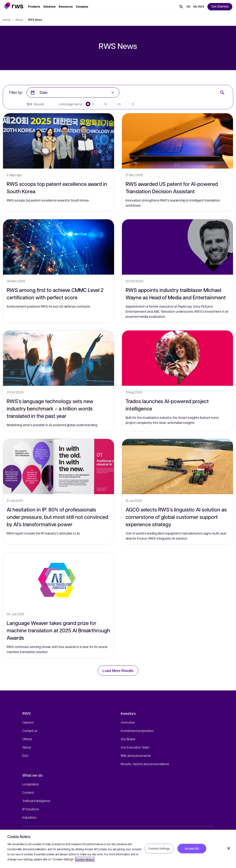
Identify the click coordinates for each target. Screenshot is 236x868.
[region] (118, 849)
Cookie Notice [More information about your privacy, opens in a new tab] (85, 859)
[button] (14, 6)
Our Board (128, 739)
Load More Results (118, 670)
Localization (31, 784)
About (19, 20)
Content (28, 792)
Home (7, 20)
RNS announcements (136, 755)
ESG (25, 755)
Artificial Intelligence (36, 801)
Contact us (30, 731)
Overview (128, 722)
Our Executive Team (135, 747)
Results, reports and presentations (145, 764)
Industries (29, 817)
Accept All (192, 848)
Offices (27, 739)
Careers (28, 722)
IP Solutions (31, 809)
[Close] (229, 848)
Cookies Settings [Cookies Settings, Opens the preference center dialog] (159, 848)
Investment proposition (137, 731)
